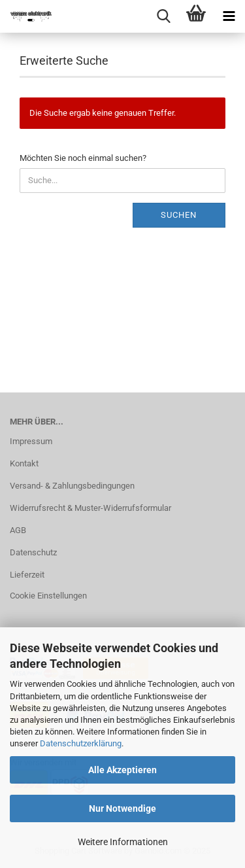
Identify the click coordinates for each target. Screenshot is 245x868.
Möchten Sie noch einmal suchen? (83, 158)
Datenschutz (33, 552)
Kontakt (24, 463)
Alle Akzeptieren (122, 770)
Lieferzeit (27, 575)
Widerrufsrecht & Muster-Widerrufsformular (90, 508)
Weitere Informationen (123, 842)
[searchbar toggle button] (163, 16)
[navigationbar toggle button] (229, 16)
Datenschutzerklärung (81, 743)
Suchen (179, 215)
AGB (18, 530)
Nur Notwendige (122, 808)
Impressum (31, 441)
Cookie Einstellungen (48, 596)
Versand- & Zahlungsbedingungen (72, 486)
